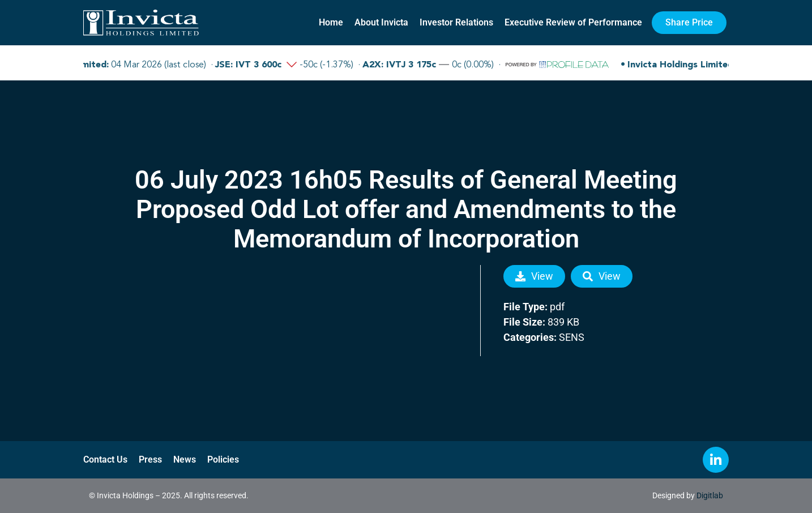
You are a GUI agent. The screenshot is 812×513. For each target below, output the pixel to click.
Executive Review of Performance (573, 22)
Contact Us (105, 459)
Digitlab (710, 495)
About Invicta (381, 22)
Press (150, 459)
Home (331, 22)
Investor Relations (456, 22)
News (185, 459)
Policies (223, 459)
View (534, 276)
